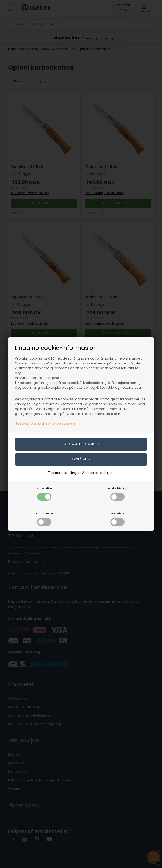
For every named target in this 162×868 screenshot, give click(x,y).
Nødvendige (44, 494)
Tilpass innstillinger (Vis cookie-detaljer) (81, 473)
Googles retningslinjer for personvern (45, 423)
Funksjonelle (44, 519)
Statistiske (117, 519)
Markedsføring (117, 494)
